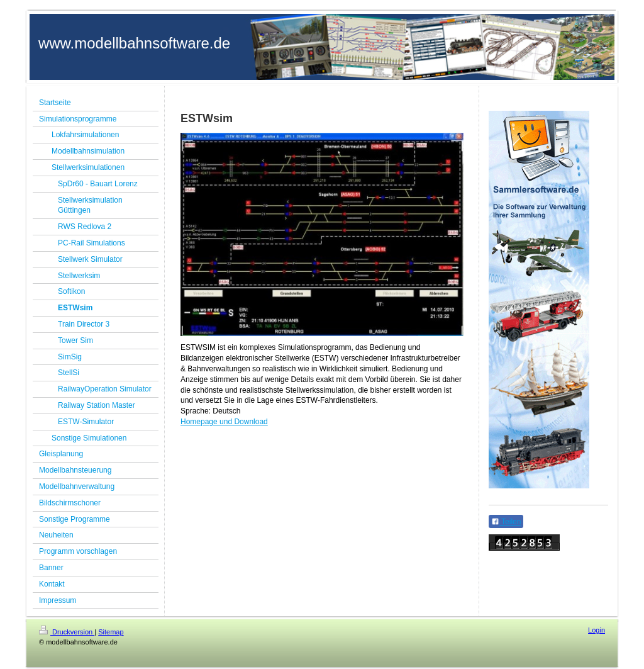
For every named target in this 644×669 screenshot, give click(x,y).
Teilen (506, 522)
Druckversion (67, 632)
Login (597, 630)
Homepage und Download (224, 422)
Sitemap (111, 632)
